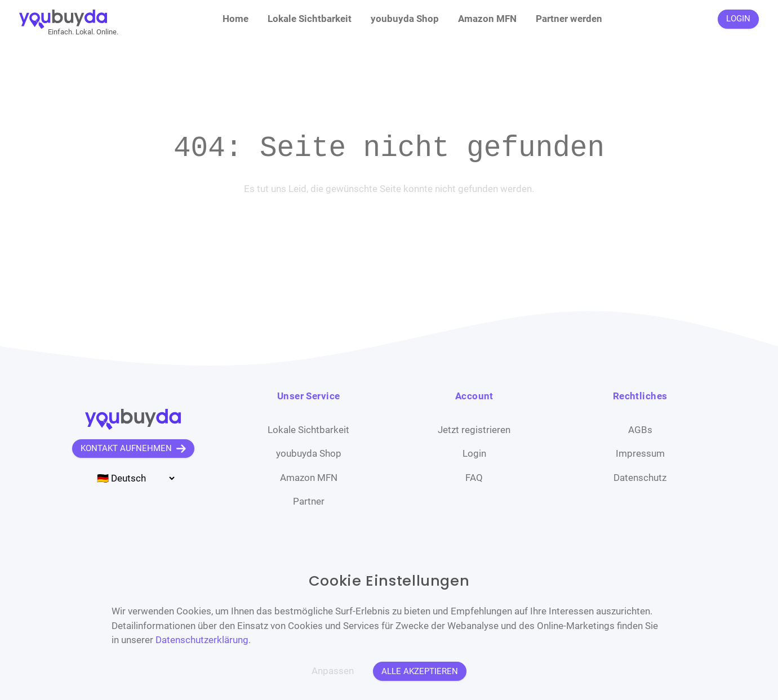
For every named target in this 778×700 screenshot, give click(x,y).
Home (235, 19)
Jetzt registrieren (474, 430)
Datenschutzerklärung (202, 640)
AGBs (640, 430)
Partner (309, 501)
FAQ (474, 478)
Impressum (640, 453)
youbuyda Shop (405, 19)
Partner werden (569, 19)
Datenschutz (640, 478)
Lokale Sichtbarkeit (310, 19)
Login (474, 453)
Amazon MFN (487, 19)
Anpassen (333, 671)
